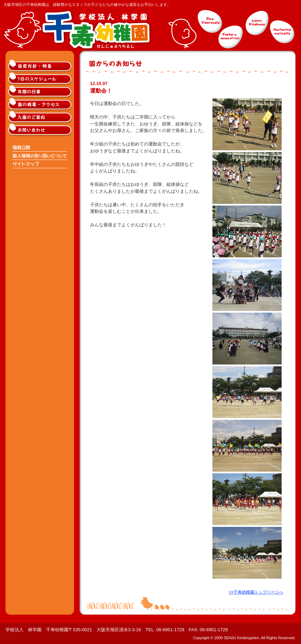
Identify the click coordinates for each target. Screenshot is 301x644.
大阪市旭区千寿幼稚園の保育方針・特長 (40, 66)
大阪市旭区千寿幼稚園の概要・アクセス (40, 105)
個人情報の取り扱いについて (40, 156)
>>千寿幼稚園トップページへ (256, 592)
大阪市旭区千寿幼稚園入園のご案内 (40, 117)
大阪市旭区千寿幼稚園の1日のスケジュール (40, 79)
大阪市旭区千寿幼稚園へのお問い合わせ (40, 130)
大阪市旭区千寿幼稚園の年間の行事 (40, 92)
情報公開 (40, 148)
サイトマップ (40, 164)
